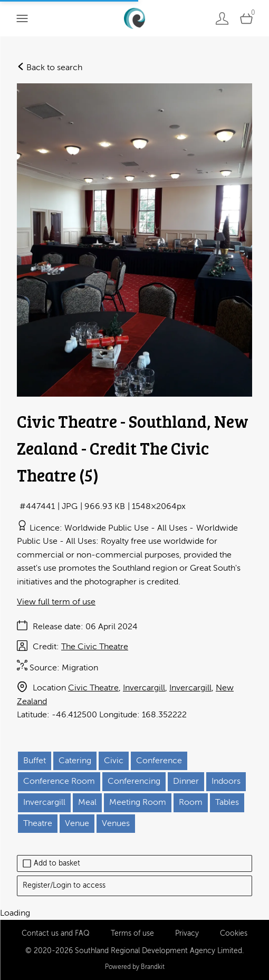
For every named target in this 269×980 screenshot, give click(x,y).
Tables (227, 802)
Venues (116, 823)
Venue (77, 823)
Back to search (50, 68)
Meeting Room (138, 802)
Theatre (38, 823)
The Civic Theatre (95, 647)
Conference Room (59, 781)
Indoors (226, 781)
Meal (87, 802)
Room (191, 802)
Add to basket (51, 863)
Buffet (35, 761)
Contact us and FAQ (56, 933)
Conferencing (134, 781)
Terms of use (132, 933)
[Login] (222, 18)
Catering (75, 761)
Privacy (187, 933)
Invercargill (144, 688)
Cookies (234, 933)
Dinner (186, 781)
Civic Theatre (93, 688)
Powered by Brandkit (135, 967)
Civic (114, 761)
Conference (159, 761)
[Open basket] (246, 18)
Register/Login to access (64, 885)
